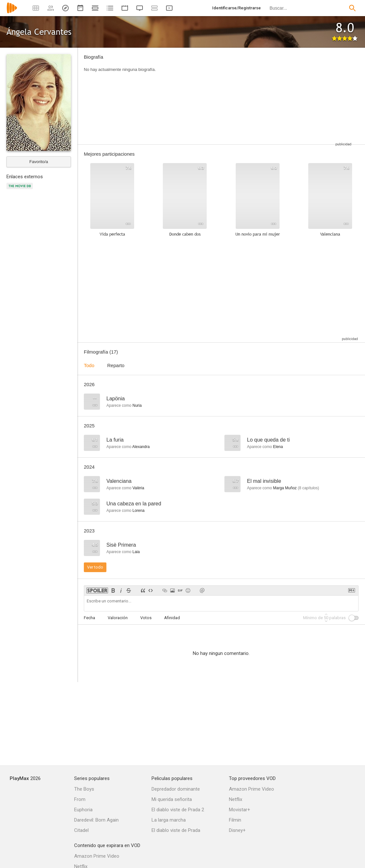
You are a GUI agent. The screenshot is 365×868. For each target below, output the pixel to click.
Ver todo (95, 567)
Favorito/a (39, 162)
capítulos (308, 488)
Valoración (118, 618)
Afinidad (172, 618)
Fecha (89, 618)
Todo (89, 365)
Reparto (116, 365)
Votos (146, 618)
